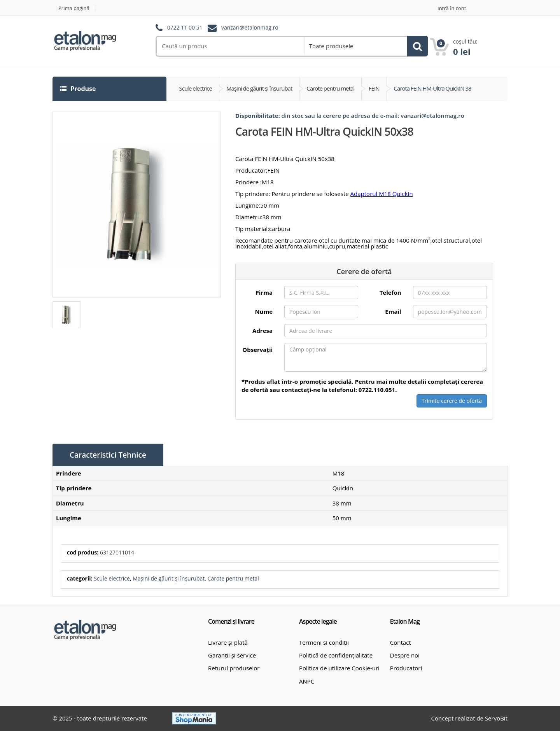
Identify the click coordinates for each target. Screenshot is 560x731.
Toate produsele (331, 46)
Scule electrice (112, 578)
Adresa (262, 331)
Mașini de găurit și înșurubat (169, 578)
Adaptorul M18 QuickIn (382, 194)
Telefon (390, 292)
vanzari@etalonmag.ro (250, 28)
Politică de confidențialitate (336, 655)
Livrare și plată (228, 642)
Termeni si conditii (324, 642)
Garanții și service (232, 655)
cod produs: (83, 552)
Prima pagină (74, 8)
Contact (401, 642)
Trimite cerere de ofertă (452, 401)
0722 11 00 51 (185, 28)
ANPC (307, 681)
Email (393, 311)
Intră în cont (452, 8)
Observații (257, 350)
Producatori (406, 668)
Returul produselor (234, 668)
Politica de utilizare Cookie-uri (339, 668)
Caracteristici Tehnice (108, 455)
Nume (264, 311)
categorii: (80, 578)
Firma (264, 292)
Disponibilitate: (258, 115)
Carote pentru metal (233, 578)
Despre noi (405, 655)
